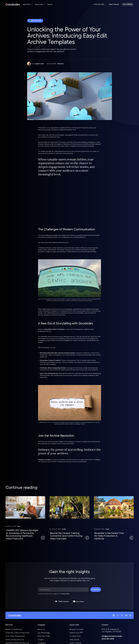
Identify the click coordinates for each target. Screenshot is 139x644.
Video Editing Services (15, 639)
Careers (41, 639)
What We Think (44, 636)
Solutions (60, 64)
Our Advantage (44, 633)
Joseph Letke (39, 64)
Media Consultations (14, 629)
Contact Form (75, 636)
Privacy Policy (66, 594)
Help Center (74, 639)
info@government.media (112, 636)
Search (50, 4)
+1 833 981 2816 (99, 4)
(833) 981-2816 (108, 639)
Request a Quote (76, 629)
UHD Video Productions (15, 636)
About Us (41, 629)
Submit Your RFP (76, 633)
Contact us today (44, 460)
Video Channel (114, 4)
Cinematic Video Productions (17, 633)
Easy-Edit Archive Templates (55, 329)
